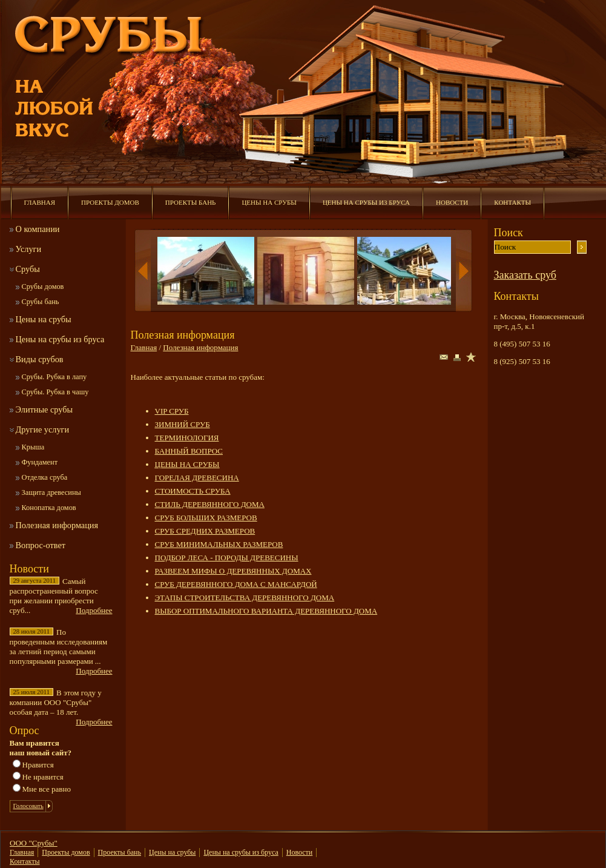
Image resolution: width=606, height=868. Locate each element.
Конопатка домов (49, 508)
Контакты (512, 202)
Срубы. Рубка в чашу (55, 392)
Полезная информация (57, 525)
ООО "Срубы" (34, 843)
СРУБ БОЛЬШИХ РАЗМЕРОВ (206, 518)
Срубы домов (43, 287)
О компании (38, 229)
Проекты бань (191, 202)
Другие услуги (43, 429)
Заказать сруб (525, 275)
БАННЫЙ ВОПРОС (189, 451)
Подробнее (94, 610)
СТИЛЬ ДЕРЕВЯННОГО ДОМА (210, 504)
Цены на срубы (269, 202)
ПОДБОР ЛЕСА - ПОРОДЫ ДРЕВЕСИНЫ (227, 558)
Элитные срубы (44, 409)
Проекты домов (110, 202)
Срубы (28, 269)
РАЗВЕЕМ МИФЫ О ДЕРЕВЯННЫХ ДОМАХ (233, 571)
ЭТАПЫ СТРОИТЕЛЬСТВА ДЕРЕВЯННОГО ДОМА (245, 598)
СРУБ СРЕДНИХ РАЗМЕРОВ (205, 531)
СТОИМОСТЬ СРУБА (193, 491)
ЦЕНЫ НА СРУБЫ (187, 464)
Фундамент (40, 462)
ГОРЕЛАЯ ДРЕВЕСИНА (197, 478)
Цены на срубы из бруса (366, 202)
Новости (452, 202)
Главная (40, 202)
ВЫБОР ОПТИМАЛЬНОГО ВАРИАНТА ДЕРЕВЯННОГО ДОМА (266, 611)
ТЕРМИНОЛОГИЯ (187, 438)
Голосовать (28, 806)
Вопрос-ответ (41, 545)
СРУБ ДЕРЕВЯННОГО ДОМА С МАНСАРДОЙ (236, 584)
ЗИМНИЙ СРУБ (183, 424)
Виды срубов (40, 359)
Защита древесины (51, 492)
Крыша (33, 447)
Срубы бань (41, 302)
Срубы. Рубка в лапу (54, 377)
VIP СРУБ (172, 411)
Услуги (29, 249)
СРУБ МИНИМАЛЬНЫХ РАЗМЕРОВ (219, 544)
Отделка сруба (45, 477)
